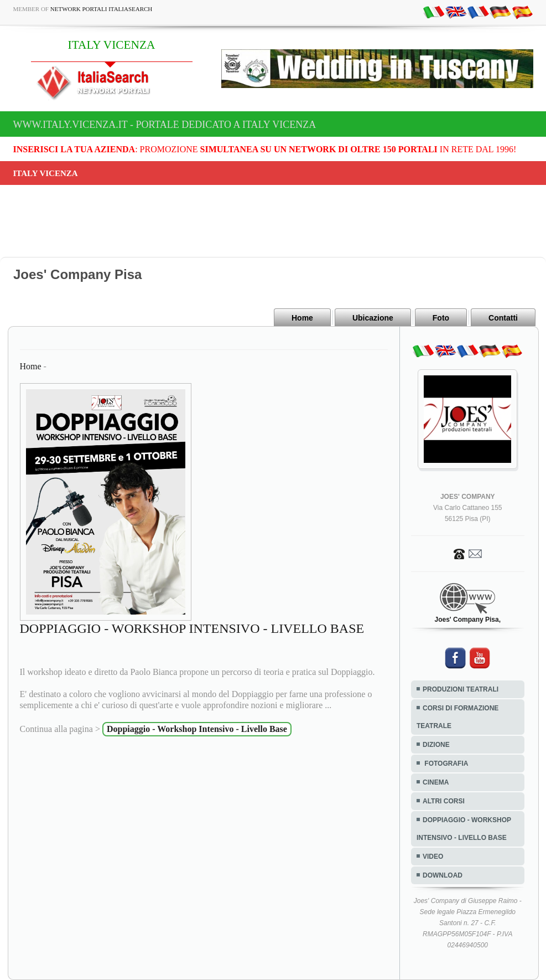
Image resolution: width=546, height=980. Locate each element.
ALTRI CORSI (444, 801)
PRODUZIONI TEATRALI (461, 689)
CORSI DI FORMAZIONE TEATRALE (457, 717)
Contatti (503, 318)
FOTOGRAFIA (445, 764)
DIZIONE (436, 745)
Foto (441, 318)
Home (302, 318)
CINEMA (436, 782)
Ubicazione (373, 318)
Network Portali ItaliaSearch (102, 9)
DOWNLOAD (443, 875)
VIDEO (433, 857)
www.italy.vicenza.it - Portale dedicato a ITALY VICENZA (165, 125)
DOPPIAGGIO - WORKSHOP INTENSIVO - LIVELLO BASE (464, 829)
